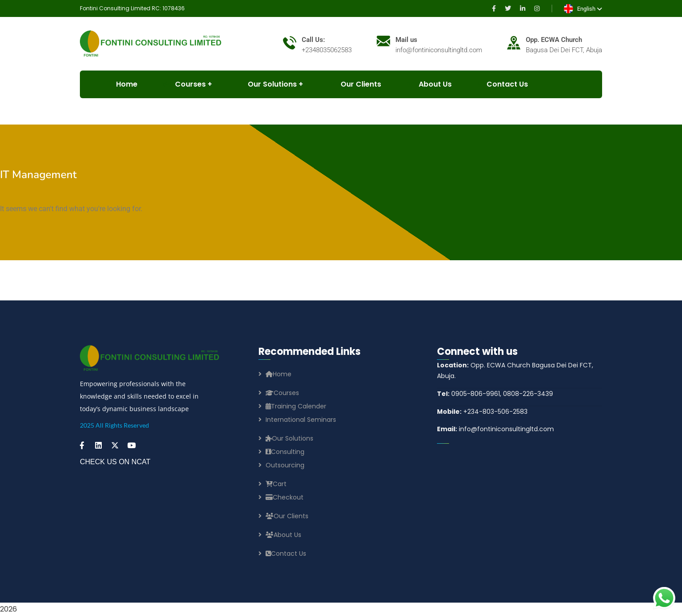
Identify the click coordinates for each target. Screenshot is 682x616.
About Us (429, 84)
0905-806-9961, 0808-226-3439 (495, 394)
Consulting (285, 452)
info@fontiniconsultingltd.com (495, 429)
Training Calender (296, 406)
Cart (276, 484)
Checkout (285, 497)
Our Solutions (267, 84)
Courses (282, 393)
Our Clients (355, 84)
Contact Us (502, 84)
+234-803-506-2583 (482, 412)
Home (279, 374)
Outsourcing (285, 465)
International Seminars (301, 420)
